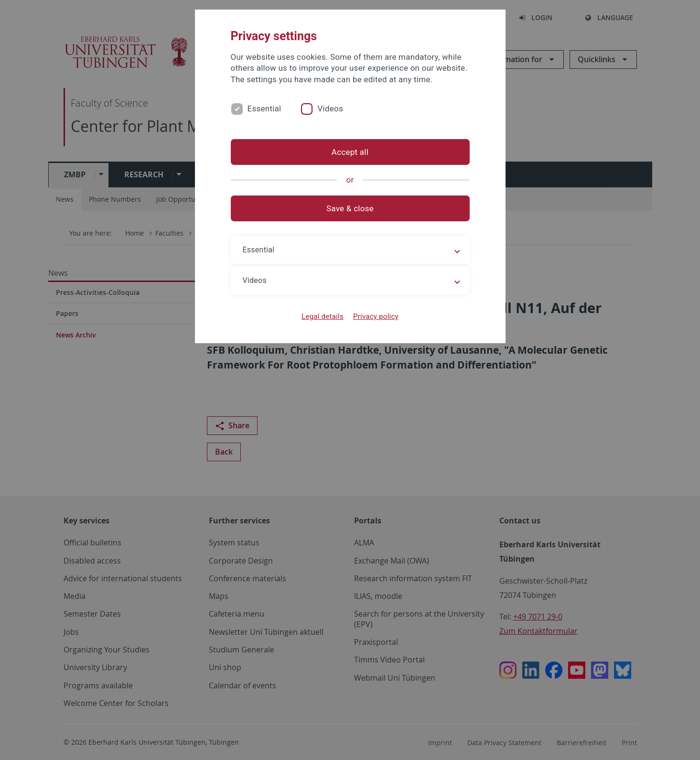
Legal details (323, 316)
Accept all (350, 152)
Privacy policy (376, 316)
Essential (264, 109)
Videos (330, 109)
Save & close (350, 208)
